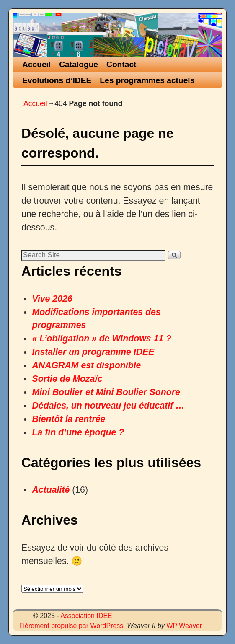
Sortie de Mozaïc (67, 379)
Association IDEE (86, 616)
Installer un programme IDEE (93, 352)
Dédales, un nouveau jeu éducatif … (108, 406)
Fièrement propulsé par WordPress (71, 626)
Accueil (36, 64)
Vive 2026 (52, 299)
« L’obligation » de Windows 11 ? (102, 339)
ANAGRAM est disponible (86, 365)
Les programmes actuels (147, 80)
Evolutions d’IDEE (57, 80)
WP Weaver (184, 626)
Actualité (51, 490)
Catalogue (79, 64)
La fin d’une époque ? (78, 432)
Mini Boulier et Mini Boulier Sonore (106, 392)
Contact (121, 64)
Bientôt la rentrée (68, 419)
